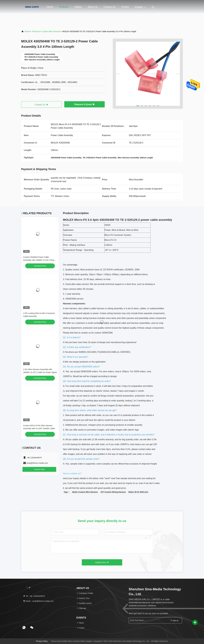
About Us (93, 7)
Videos (78, 7)
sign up (174, 620)
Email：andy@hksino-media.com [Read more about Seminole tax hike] (38, 601)
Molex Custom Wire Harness (85, 492)
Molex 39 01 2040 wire (138, 492)
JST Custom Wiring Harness (113, 492)
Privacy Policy (42, 641)
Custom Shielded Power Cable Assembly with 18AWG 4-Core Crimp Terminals (39, 260)
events (125, 7)
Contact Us (110, 7)
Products (64, 7)
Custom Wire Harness (51, 31)
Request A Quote (84, 104)
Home (50, 7)
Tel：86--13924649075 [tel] (34, 596)
